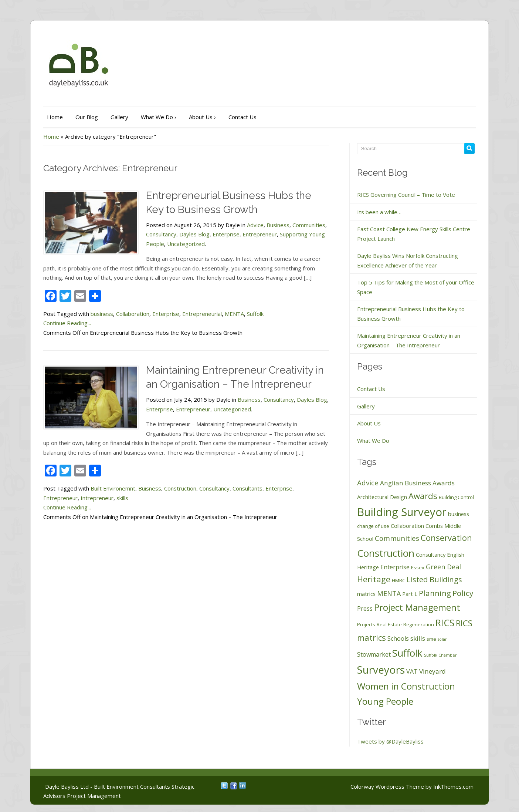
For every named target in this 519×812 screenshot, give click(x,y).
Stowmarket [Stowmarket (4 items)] (374, 654)
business (102, 314)
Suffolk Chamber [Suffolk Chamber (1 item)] (440, 655)
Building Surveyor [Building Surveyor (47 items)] (402, 512)
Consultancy (161, 234)
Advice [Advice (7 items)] (368, 483)
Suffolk (255, 314)
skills (122, 498)
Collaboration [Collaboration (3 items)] (407, 526)
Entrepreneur (260, 234)
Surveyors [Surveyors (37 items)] (381, 670)
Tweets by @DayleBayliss (390, 741)
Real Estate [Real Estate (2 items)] (389, 624)
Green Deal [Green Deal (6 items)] (443, 567)
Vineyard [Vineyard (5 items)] (432, 671)
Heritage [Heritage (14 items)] (374, 579)
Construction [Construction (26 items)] (386, 553)
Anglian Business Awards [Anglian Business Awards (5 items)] (417, 483)
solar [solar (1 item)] (442, 639)
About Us (202, 117)
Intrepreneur (97, 498)
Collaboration (133, 314)
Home (55, 117)
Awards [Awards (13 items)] (423, 496)
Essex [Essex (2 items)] (418, 567)
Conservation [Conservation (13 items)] (446, 538)
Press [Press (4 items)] (365, 609)
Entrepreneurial (202, 314)
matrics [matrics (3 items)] (366, 594)
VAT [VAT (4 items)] (412, 671)
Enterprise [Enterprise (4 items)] (395, 567)
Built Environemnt (113, 488)
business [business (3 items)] (459, 514)
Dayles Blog (194, 234)
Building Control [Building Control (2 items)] (456, 497)
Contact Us (242, 117)
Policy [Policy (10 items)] (463, 593)
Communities (309, 225)
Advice (255, 225)
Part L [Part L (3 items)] (410, 594)
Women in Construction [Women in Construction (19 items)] (406, 686)
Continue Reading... (67, 323)
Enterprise (226, 234)
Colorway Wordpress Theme (387, 786)
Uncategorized (186, 244)
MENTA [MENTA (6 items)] (389, 593)
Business (278, 225)
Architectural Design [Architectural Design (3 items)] (382, 497)
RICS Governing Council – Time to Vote (406, 195)
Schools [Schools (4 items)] (398, 639)
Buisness (150, 488)
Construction (180, 488)
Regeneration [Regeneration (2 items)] (419, 624)
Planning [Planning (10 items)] (435, 593)
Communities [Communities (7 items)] (397, 538)
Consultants (247, 488)
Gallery (119, 117)
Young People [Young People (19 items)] (385, 701)
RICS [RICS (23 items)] (445, 623)
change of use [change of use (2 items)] (373, 526)
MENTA (234, 314)
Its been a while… (379, 212)
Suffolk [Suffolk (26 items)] (407, 653)
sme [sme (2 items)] (431, 639)
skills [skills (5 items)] (418, 638)
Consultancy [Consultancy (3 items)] (431, 555)
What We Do (159, 117)
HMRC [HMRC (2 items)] (398, 580)
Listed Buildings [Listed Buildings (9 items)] (434, 579)
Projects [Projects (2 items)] (366, 624)
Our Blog (87, 117)
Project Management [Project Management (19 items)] (417, 607)
